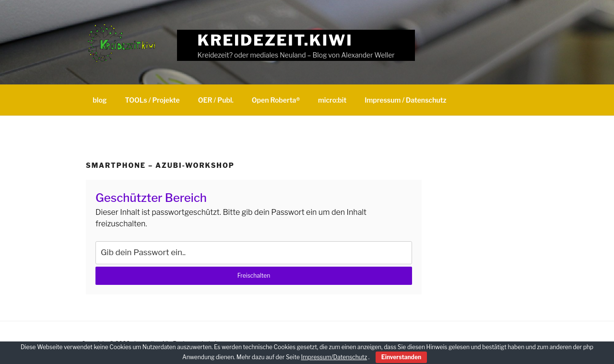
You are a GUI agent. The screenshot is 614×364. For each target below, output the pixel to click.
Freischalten (254, 276)
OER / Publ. (216, 100)
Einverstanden (401, 357)
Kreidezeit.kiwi (275, 40)
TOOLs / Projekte (153, 100)
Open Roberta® (276, 100)
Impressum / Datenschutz (405, 100)
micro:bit (332, 100)
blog (100, 100)
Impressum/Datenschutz (334, 357)
